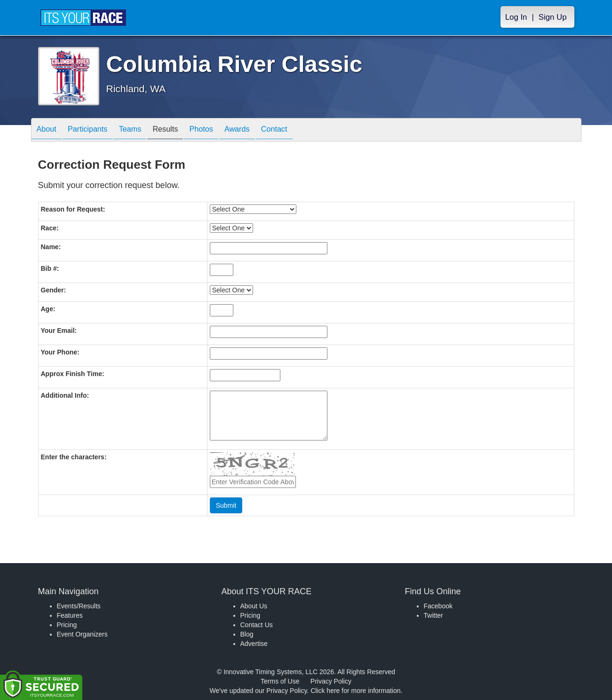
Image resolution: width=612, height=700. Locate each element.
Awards (263, 130)
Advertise (254, 644)
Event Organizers (82, 634)
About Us (254, 606)
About (49, 130)
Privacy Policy (331, 681)
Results (182, 130)
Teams (142, 130)
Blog (247, 634)
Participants (95, 130)
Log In (516, 17)
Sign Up (553, 17)
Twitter (433, 615)
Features (70, 615)
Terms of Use (280, 681)
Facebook (438, 606)
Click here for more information (355, 691)
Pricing (67, 625)
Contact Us (257, 625)
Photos (222, 130)
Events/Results (79, 606)
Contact (304, 130)
